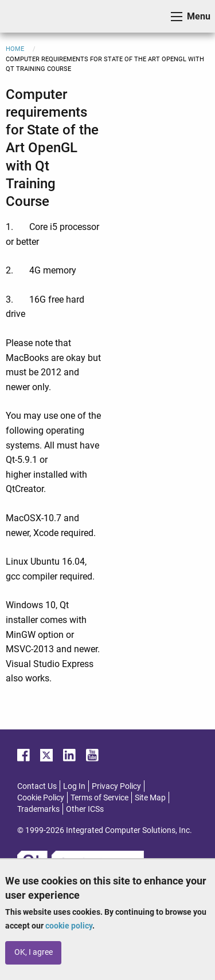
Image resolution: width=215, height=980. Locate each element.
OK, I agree (34, 952)
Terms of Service (99, 798)
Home (15, 49)
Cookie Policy (41, 798)
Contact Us (37, 786)
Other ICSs (85, 809)
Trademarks (38, 809)
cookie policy (69, 926)
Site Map (150, 798)
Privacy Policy (116, 786)
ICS (26, 16)
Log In (74, 786)
